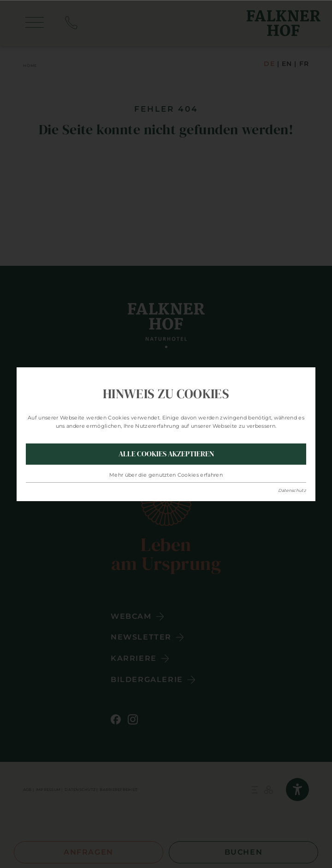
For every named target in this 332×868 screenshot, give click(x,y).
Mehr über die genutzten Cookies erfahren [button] (166, 475)
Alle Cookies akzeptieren (166, 454)
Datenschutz (292, 490)
